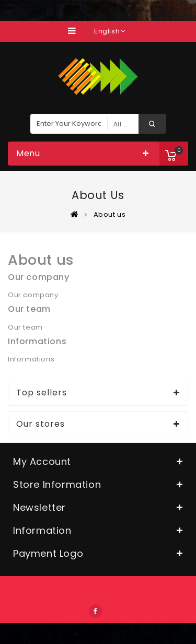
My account (42, 461)
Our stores (41, 424)
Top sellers (42, 393)
